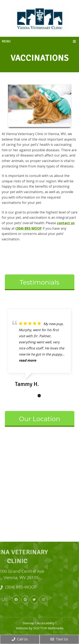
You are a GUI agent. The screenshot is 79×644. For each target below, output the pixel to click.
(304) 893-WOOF (29, 228)
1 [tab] (33, 396)
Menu (6, 41)
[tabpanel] (39, 350)
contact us (66, 223)
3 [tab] (46, 396)
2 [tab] (39, 396)
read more (27, 360)
